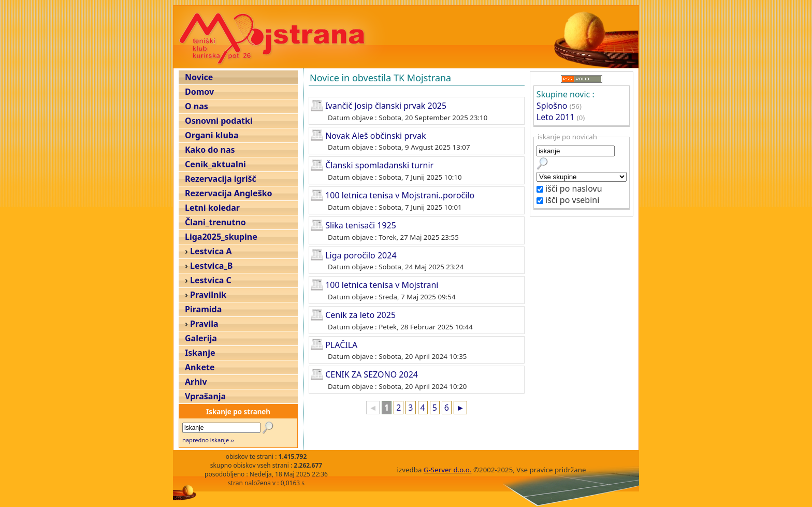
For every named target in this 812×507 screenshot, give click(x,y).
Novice (199, 77)
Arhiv (196, 382)
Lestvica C (211, 280)
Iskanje (200, 353)
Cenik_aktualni (215, 164)
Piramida (203, 309)
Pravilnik (208, 295)
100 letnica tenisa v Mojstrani (382, 285)
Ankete (200, 367)
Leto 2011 (556, 117)
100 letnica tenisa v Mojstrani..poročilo (400, 195)
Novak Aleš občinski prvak (375, 135)
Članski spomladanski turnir (379, 165)
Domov (199, 92)
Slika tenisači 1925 (361, 225)
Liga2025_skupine (221, 237)
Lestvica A (211, 251)
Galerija (201, 338)
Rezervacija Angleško (229, 193)
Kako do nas (210, 150)
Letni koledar (212, 208)
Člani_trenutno (215, 222)
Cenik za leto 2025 (360, 315)
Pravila (204, 324)
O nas (197, 106)
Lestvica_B (211, 266)
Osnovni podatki (219, 121)
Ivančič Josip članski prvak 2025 (386, 106)
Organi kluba (212, 135)
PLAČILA (341, 344)
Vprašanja (205, 396)
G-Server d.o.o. (448, 470)
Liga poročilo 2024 (361, 255)
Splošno (552, 106)
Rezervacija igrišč (221, 179)
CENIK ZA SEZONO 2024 (372, 374)
